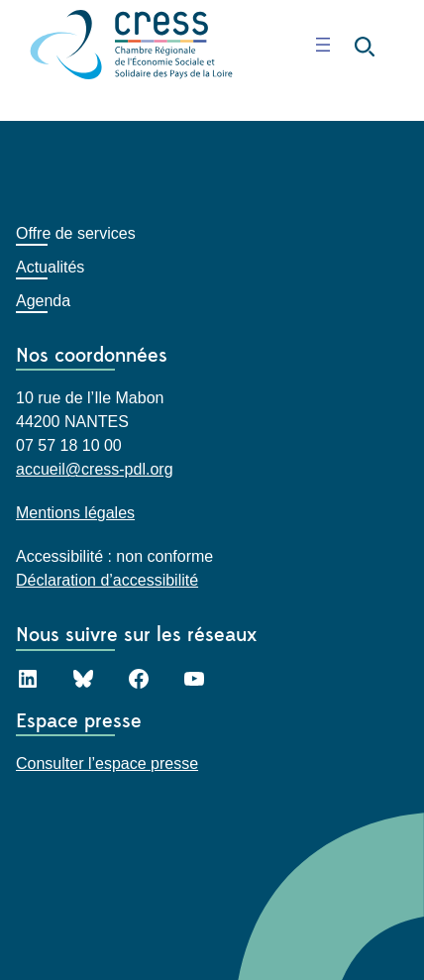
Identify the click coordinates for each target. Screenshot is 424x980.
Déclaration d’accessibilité (107, 580)
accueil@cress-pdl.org (95, 469)
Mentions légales (75, 513)
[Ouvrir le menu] (323, 45)
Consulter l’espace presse (107, 763)
